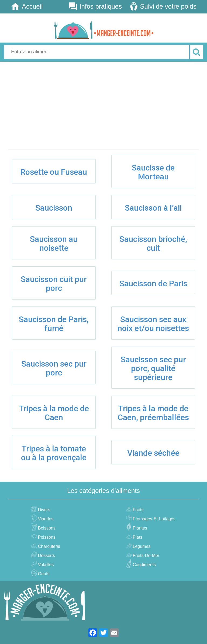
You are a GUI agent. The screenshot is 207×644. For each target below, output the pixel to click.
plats (137, 537)
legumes (141, 546)
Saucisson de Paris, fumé (54, 324)
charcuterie (49, 546)
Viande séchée (153, 453)
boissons (46, 528)
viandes (45, 519)
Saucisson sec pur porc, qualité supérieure (153, 368)
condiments (144, 565)
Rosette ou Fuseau (54, 172)
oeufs (43, 574)
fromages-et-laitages (153, 519)
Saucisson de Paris (153, 283)
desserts (46, 556)
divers (43, 510)
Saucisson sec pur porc (54, 368)
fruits (138, 510)
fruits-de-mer (146, 556)
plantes (139, 528)
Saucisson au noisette (54, 243)
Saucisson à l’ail (153, 208)
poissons (46, 537)
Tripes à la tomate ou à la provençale (54, 453)
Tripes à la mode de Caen (54, 413)
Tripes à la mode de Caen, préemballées (153, 413)
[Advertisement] (103, 106)
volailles (45, 565)
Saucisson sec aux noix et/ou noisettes (153, 324)
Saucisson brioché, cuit (153, 243)
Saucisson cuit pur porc (54, 284)
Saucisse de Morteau (153, 172)
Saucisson (54, 208)
